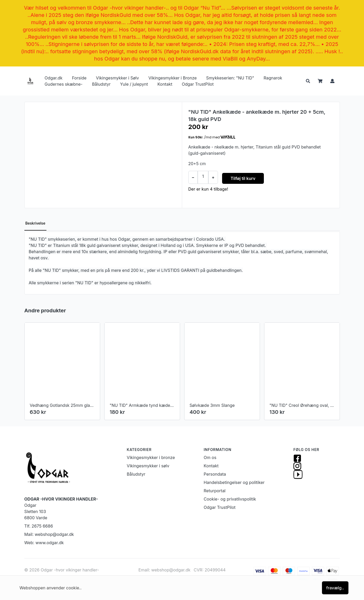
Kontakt (165, 84)
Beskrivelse (35, 223)
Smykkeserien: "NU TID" (230, 78)
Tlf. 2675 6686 (39, 526)
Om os (210, 457)
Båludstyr (101, 84)
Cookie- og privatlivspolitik (230, 499)
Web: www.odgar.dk (44, 543)
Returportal (215, 491)
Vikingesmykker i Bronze (173, 78)
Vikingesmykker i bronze (151, 457)
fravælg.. (335, 588)
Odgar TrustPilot (198, 84)
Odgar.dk (54, 78)
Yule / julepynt (134, 84)
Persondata (215, 474)
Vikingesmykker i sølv (148, 466)
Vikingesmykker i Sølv (118, 78)
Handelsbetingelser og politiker (234, 482)
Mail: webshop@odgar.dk (49, 534)
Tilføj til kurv (243, 178)
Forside (79, 78)
